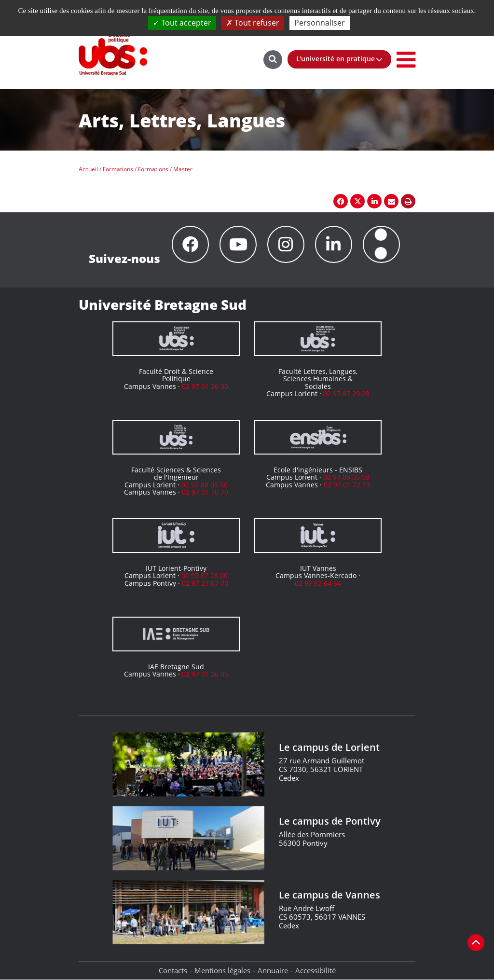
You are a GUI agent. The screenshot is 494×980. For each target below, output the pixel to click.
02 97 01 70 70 (205, 492)
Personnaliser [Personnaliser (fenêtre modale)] (320, 23)
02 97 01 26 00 (205, 386)
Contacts (173, 970)
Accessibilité (316, 970)
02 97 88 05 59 (346, 477)
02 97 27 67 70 (205, 583)
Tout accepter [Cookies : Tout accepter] (182, 23)
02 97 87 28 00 (205, 575)
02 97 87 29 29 (346, 393)
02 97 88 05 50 (205, 485)
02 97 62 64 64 (318, 583)
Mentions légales (222, 970)
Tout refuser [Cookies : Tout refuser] (253, 23)
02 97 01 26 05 (205, 674)
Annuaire (273, 970)
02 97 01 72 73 (347, 485)
